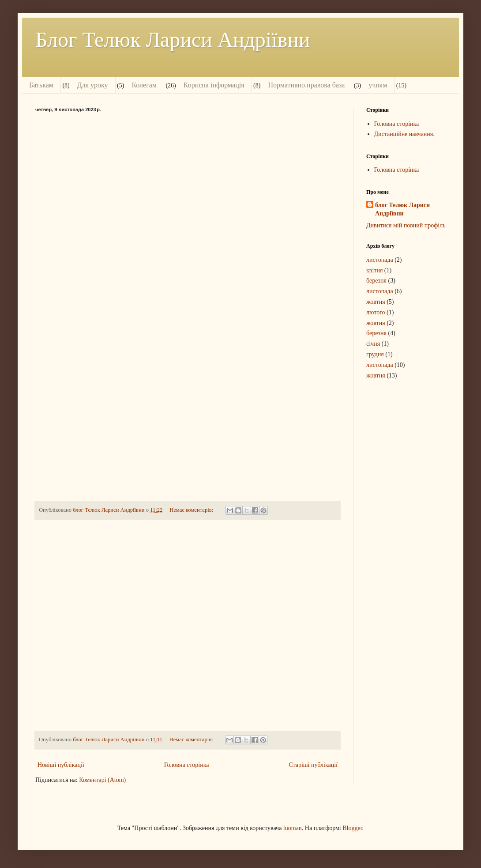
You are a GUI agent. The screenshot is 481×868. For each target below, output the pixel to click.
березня (376, 281)
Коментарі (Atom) (102, 780)
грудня (375, 354)
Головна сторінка (187, 765)
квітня (374, 270)
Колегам (144, 85)
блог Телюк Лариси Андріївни (402, 209)
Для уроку (93, 85)
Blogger (352, 828)
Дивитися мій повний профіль (406, 225)
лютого (376, 312)
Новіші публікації (61, 765)
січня (373, 344)
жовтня (376, 302)
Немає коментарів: (192, 510)
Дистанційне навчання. (404, 134)
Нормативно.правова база (306, 85)
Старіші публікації (313, 765)
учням (378, 85)
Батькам (41, 85)
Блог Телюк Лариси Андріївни (173, 40)
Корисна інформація (214, 85)
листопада (380, 260)
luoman (293, 828)
